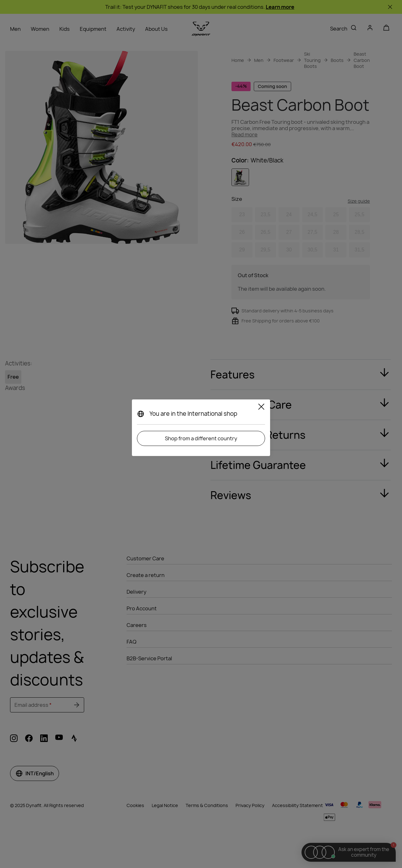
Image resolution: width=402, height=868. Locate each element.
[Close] (261, 408)
